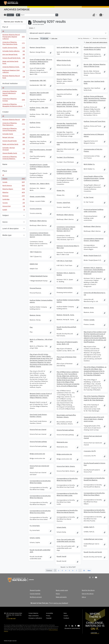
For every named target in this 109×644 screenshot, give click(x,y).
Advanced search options (40, 33)
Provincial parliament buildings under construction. (94, 210)
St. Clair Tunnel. (89, 197)
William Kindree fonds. (64, 60)
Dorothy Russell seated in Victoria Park (94, 464)
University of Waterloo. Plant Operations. (14, 124)
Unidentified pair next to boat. (93, 539)
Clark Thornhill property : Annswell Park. (41, 151)
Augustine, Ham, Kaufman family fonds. (94, 82)
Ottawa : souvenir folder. (38, 197)
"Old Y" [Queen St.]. (36, 252)
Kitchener (14, 196)
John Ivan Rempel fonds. (14, 55)
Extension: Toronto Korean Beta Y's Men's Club (68, 247)
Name (5, 164)
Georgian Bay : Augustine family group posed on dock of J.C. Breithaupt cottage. (67, 125)
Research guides (35, 590)
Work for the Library (88, 590)
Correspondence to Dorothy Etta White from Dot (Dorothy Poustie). (95, 511)
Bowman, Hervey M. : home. (65, 315)
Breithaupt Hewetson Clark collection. (14, 71)
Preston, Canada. (89, 320)
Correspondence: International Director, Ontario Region (94, 240)
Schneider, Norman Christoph (14, 149)
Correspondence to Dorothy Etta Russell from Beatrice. (94, 479)
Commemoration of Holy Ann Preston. (93, 150)
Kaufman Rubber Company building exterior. (68, 301)
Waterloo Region (14, 189)
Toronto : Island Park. (63, 203)
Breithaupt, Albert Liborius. (65, 215)
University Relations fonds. (14, 67)
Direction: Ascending (100, 38)
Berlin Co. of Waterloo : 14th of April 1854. (41, 340)
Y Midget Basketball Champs (39, 276)
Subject (6, 215)
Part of (5, 27)
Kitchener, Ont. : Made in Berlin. (40, 184)
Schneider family (14, 134)
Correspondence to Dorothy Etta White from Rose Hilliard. (94, 494)
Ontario (14, 179)
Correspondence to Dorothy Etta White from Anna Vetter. (40, 512)
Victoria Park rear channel (38, 430)
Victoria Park (14, 207)
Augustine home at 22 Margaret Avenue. (94, 135)
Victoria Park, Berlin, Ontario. (66, 466)
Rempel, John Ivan (14, 138)
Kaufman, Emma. (35, 123)
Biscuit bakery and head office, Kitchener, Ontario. (66, 416)
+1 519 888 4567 (11, 619)
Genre (5, 222)
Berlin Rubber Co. (89, 164)
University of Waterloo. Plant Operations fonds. (14, 43)
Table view (53, 38)
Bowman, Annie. (89, 308)
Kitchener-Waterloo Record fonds (14, 77)
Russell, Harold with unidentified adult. (40, 551)
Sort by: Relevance (84, 38)
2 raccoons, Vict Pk (90, 451)
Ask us (84, 597)
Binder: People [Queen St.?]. (92, 256)
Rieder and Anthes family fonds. (14, 62)
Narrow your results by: (14, 22)
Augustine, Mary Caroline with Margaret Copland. (39, 94)
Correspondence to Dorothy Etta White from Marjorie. (40, 497)
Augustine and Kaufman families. (67, 89)
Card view (44, 38)
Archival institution (10, 83)
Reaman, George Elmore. (38, 47)
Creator (6, 112)
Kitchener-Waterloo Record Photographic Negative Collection (14, 37)
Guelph (14, 210)
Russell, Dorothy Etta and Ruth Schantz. (66, 328)
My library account (36, 597)
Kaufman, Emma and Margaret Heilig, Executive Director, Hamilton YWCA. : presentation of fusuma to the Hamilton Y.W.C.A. (95, 99)
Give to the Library (88, 594)
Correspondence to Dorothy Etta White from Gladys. (40, 482)
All (3, 31)
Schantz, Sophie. (35, 538)
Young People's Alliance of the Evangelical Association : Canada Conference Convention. (67, 171)
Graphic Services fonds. (14, 48)
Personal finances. (36, 288)
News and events (61, 597)
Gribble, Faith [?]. (89, 527)
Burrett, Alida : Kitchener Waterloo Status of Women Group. (95, 65)
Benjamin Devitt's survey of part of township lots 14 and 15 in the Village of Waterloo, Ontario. (41, 396)
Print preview (34, 38)
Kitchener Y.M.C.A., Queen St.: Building (66, 274)
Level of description (11, 229)
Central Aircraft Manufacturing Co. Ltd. (95, 294)
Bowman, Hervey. (35, 315)
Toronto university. (36, 209)
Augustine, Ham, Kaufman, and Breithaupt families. (40, 136)
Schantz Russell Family (14, 141)
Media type (7, 235)
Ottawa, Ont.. (61, 190)
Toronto (14, 203)
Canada (14, 182)
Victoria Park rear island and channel (93, 437)
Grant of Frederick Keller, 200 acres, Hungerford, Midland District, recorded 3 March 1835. (41, 62)
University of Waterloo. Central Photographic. (14, 129)
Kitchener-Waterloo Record (14, 120)
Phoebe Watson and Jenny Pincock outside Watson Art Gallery (95, 48)
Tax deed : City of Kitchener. (65, 157)
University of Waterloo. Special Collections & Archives (14, 93)
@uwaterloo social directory (72, 628)
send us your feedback (61, 603)
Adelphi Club (34, 264)
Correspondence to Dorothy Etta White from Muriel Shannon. (67, 511)
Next (89, 570)
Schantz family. (61, 527)
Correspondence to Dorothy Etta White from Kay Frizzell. (67, 479)
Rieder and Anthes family (14, 145)
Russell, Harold (61, 556)
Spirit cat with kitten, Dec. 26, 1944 (68, 47)
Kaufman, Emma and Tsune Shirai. (95, 121)
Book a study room (62, 590)
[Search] (38, 15)
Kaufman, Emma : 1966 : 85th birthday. (39, 109)
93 (84, 570)
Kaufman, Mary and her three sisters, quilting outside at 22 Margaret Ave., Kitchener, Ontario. (67, 104)
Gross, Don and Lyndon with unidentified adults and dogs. (66, 540)
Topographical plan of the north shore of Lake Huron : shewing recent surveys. (94, 419)
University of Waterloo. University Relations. (14, 158)
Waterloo (14, 193)
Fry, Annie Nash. (35, 526)
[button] (94, 15)
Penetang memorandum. (65, 288)
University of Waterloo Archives (14, 100)
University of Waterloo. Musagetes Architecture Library (14, 105)
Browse (10, 15)
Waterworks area (62, 442)
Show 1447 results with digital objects (96, 42)
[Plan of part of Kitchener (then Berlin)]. (67, 358)
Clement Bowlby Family (14, 154)
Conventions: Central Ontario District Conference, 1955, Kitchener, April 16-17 (66, 229)
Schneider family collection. (14, 51)
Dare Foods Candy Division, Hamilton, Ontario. (38, 416)
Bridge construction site (37, 454)
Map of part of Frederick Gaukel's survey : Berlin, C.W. (67, 343)
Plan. (31, 327)
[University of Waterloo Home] (11, 3)
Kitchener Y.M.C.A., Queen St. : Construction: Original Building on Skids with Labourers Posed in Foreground (94, 271)
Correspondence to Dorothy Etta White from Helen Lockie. (67, 494)
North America (14, 186)
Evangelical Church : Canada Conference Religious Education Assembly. (40, 167)
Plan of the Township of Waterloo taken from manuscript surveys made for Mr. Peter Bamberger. (94, 398)
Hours (58, 594)
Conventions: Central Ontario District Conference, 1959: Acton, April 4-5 (40, 235)
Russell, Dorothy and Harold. (93, 552)
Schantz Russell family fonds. (14, 58)
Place (5, 171)
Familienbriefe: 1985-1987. (38, 81)
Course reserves (35, 594)
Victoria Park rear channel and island (39, 467)
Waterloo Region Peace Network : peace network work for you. (67, 73)
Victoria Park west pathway (65, 430)
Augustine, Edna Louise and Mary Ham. (67, 143)
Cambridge (14, 200)
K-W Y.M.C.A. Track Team (64, 261)
